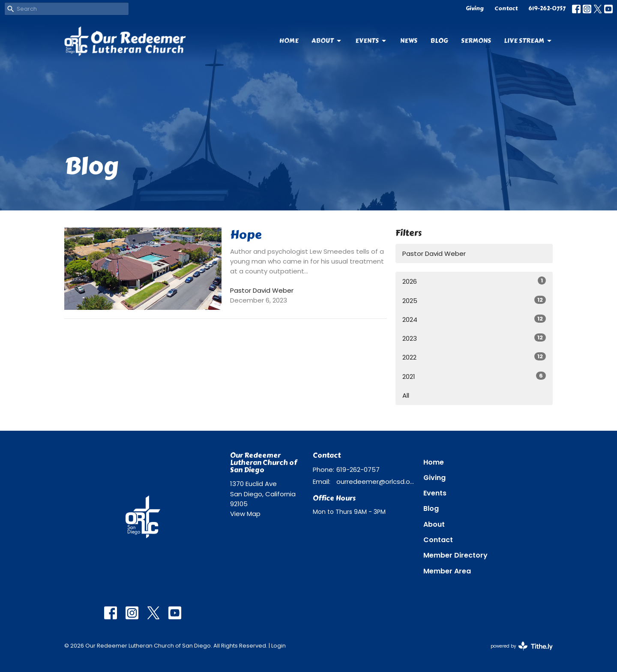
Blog (439, 41)
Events (371, 41)
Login (279, 646)
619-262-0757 (547, 9)
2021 (474, 376)
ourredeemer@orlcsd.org (376, 481)
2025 (474, 300)
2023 (474, 338)
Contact (506, 9)
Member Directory (455, 555)
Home (289, 41)
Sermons (476, 41)
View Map (245, 514)
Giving (475, 9)
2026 (474, 281)
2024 (474, 319)
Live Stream (528, 41)
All (406, 395)
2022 (474, 357)
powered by (522, 646)
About (327, 41)
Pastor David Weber (434, 253)
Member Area (447, 571)
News (409, 41)
